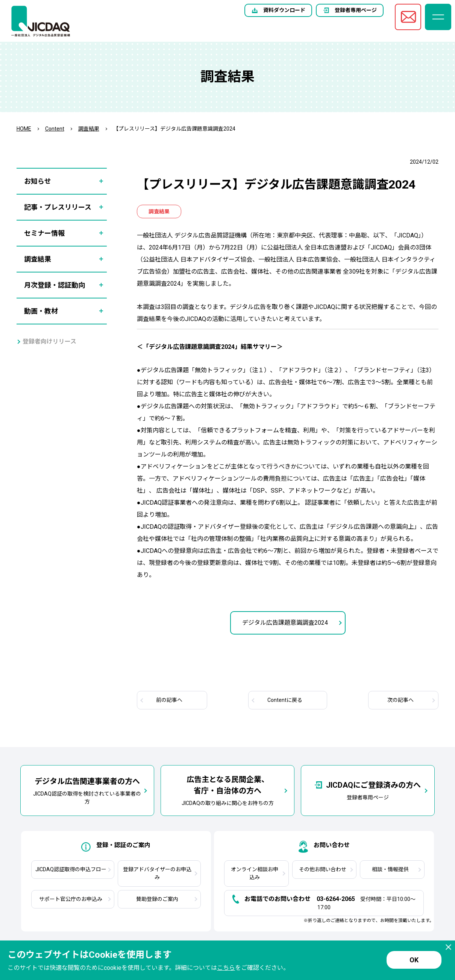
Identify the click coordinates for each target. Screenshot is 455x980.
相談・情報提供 (390, 869)
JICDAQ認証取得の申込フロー (71, 869)
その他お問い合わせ (323, 869)
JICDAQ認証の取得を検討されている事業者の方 (87, 790)
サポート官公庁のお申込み (71, 899)
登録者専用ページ (356, 10)
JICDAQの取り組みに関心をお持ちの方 (228, 790)
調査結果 (89, 129)
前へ (169, 700)
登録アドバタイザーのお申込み (157, 873)
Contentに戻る (285, 700)
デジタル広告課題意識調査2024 (285, 623)
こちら (226, 968)
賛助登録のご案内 (157, 899)
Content (55, 129)
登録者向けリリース (49, 342)
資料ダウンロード (284, 10)
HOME (24, 129)
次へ (400, 700)
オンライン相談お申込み (255, 873)
